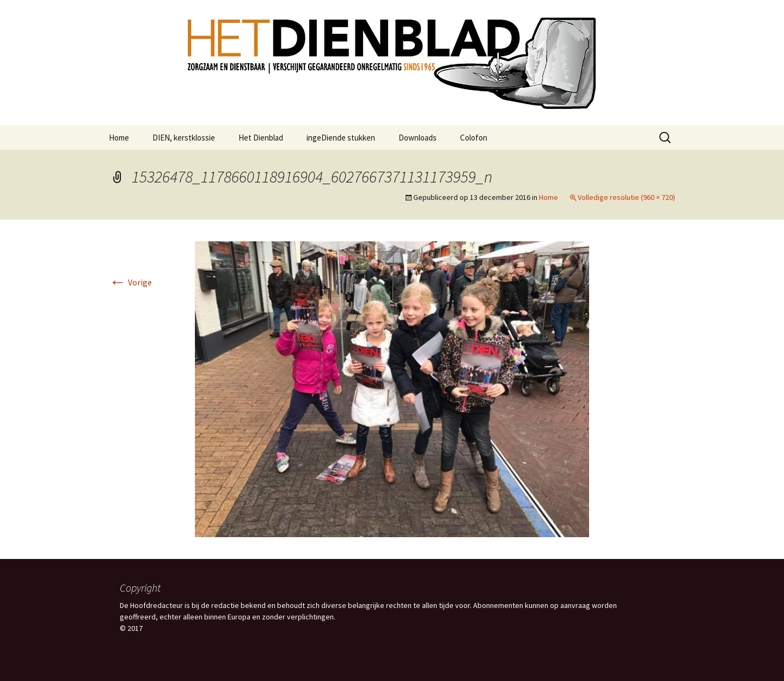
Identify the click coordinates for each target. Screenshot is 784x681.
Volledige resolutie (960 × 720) (626, 197)
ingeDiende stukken (341, 138)
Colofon (474, 138)
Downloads (418, 138)
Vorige (130, 282)
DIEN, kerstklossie (184, 138)
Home (119, 138)
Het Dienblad (261, 138)
